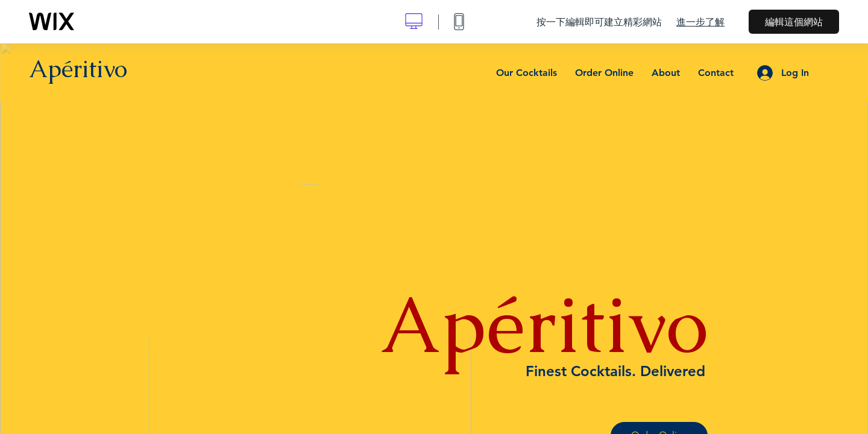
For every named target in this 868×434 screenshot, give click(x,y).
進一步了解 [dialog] (700, 22)
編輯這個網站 (794, 22)
